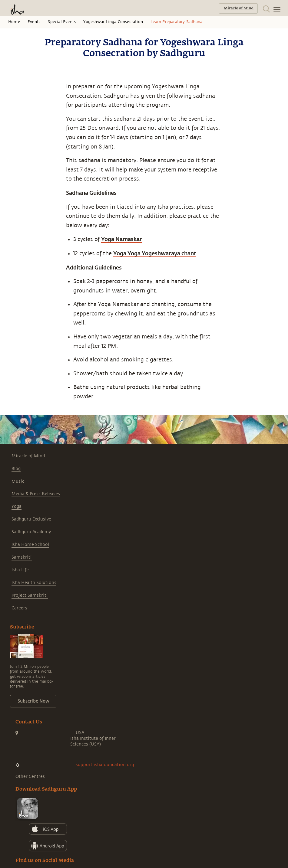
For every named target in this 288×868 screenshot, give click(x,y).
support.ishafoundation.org (105, 765)
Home (14, 22)
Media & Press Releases (36, 494)
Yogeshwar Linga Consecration (113, 22)
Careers (19, 608)
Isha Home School (30, 545)
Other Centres (30, 777)
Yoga (17, 506)
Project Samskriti (30, 595)
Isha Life (20, 570)
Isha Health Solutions (34, 583)
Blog (16, 469)
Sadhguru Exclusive (31, 519)
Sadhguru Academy (31, 532)
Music (18, 481)
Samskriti (22, 557)
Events (34, 22)
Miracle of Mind (28, 456)
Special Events (62, 22)
